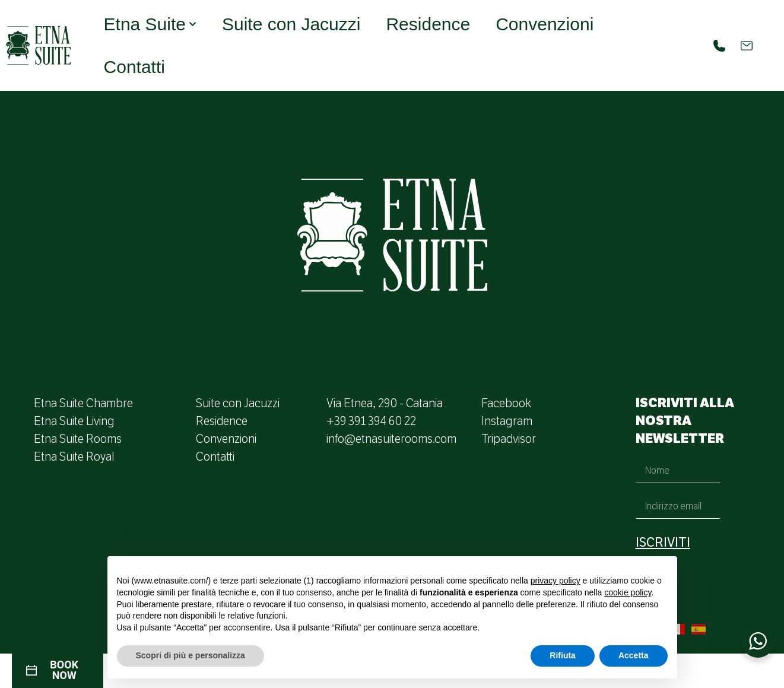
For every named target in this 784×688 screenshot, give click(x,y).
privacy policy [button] (556, 581)
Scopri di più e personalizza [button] (191, 655)
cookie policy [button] (628, 592)
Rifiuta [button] (563, 655)
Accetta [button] (634, 655)
